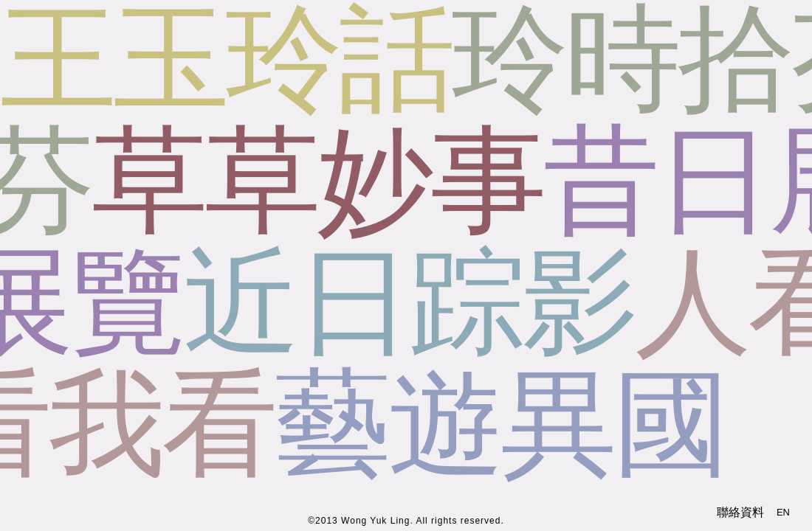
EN (783, 512)
